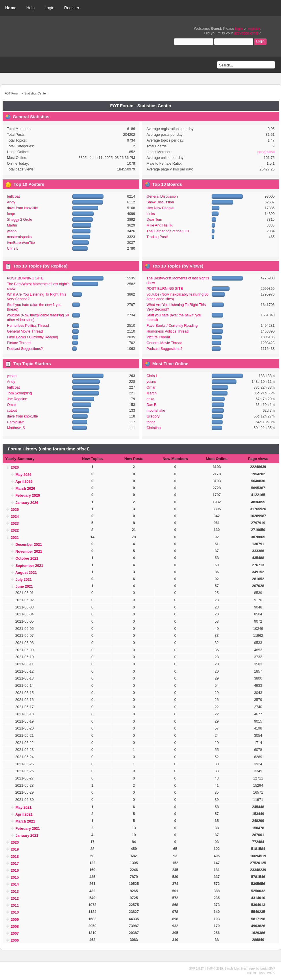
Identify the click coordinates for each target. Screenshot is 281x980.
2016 (15, 871)
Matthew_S (16, 428)
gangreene (266, 152)
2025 (15, 510)
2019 (15, 849)
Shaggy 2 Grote (20, 220)
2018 (15, 857)
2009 (15, 920)
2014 (15, 884)
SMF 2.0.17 (197, 969)
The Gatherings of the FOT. (168, 231)
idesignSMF (268, 969)
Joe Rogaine (17, 399)
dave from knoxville (22, 208)
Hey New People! (160, 208)
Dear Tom (154, 220)
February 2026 (28, 495)
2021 (15, 538)
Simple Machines (236, 969)
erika (150, 399)
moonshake (156, 411)
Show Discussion (160, 202)
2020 (15, 842)
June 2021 (24, 586)
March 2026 (25, 489)
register (254, 29)
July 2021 (23, 580)
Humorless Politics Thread (28, 326)
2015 (15, 877)
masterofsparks (19, 237)
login (239, 29)
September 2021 (29, 566)
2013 (15, 892)
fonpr (11, 214)
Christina (154, 428)
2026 (15, 467)
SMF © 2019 (215, 969)
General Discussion (162, 196)
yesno (12, 231)
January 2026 (27, 503)
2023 (15, 524)
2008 (15, 927)
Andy (11, 202)
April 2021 (24, 814)
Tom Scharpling (19, 393)
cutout (12, 411)
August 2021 (26, 573)
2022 (15, 530)
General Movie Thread (25, 331)
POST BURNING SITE (25, 278)
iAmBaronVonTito (21, 243)
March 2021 (25, 821)
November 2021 (29, 552)
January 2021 (27, 836)
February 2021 (28, 829)
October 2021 (27, 558)
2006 (15, 940)
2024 (15, 517)
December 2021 (29, 545)
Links (151, 214)
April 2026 (24, 482)
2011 (15, 905)
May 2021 (23, 808)
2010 (15, 912)
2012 (15, 899)
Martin (12, 225)
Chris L (13, 248)
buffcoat (13, 196)
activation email (246, 33)
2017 (15, 864)
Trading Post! (157, 237)
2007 (15, 933)
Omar (11, 405)
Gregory (153, 416)
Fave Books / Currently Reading (33, 337)
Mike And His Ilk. (160, 225)
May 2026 (23, 475)
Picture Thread (19, 343)
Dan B (152, 405)
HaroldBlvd (16, 422)
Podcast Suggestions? (25, 349)
